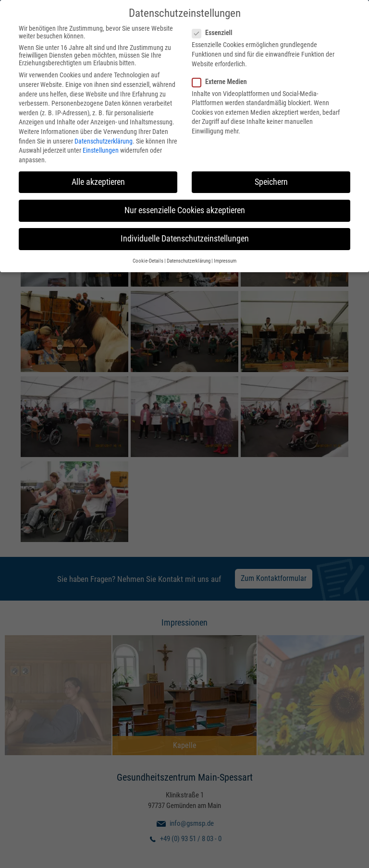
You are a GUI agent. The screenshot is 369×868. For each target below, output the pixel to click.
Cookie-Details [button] (148, 259)
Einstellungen (101, 149)
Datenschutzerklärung (104, 139)
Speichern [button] (271, 180)
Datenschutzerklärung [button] (189, 259)
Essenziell (215, 31)
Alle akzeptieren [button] (98, 180)
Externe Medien (222, 80)
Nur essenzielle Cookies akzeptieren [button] (185, 209)
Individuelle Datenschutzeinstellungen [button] (185, 237)
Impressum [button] (225, 259)
